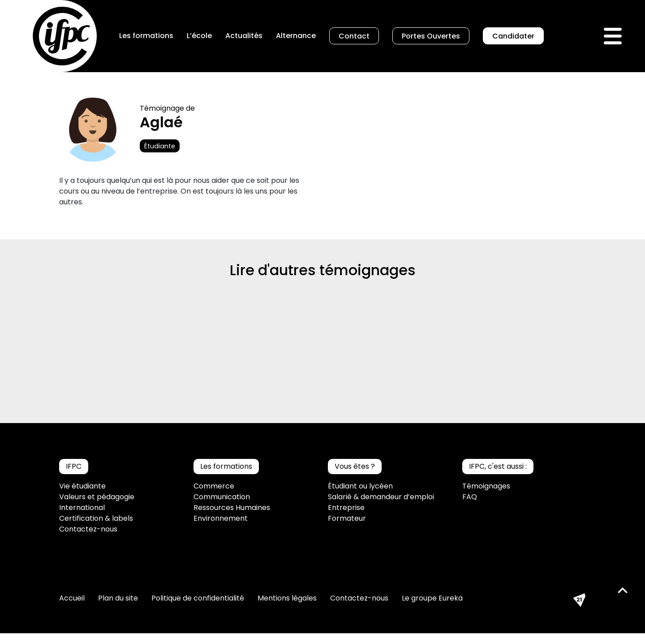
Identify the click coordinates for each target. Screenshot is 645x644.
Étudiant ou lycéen (360, 486)
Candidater (513, 36)
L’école (199, 36)
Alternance (296, 36)
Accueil (72, 598)
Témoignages (486, 486)
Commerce (214, 486)
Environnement (221, 518)
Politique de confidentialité (198, 598)
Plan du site (118, 598)
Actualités (244, 36)
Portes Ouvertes (431, 36)
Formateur (347, 518)
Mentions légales (287, 598)
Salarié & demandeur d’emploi (381, 497)
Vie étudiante (82, 486)
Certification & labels (96, 518)
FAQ (470, 497)
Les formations (146, 36)
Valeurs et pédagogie (97, 497)
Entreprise (346, 508)
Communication (222, 497)
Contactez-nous (88, 529)
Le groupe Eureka (432, 598)
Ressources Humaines (232, 508)
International (82, 508)
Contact (354, 36)
